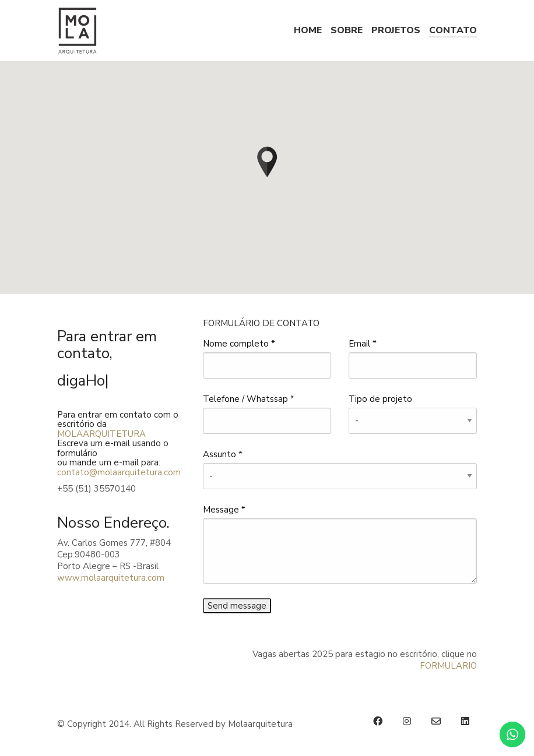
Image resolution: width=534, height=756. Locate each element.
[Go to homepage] (78, 31)
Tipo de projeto (380, 399)
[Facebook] (378, 721)
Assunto (223, 454)
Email (363, 344)
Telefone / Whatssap (249, 399)
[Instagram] (407, 721)
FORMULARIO (448, 666)
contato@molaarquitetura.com (119, 472)
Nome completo (239, 344)
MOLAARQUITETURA (101, 434)
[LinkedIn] (465, 721)
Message (224, 510)
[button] (267, 161)
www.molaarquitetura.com (111, 578)
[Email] (436, 721)
